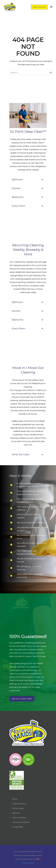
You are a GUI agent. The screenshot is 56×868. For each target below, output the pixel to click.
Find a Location (18, 808)
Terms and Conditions (21, 822)
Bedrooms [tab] (28, 197)
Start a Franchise (19, 818)
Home (15, 799)
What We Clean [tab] (28, 455)
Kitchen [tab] (28, 188)
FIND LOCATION (39, 7)
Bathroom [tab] (28, 180)
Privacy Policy (18, 827)
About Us (16, 813)
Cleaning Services (19, 804)
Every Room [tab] (28, 206)
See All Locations (22, 699)
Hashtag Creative (28, 863)
